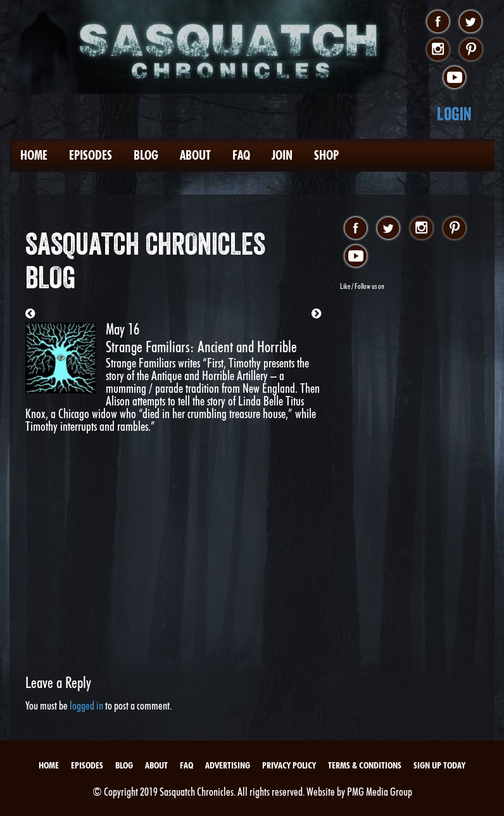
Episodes (91, 155)
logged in (86, 705)
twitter (471, 22)
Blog (146, 155)
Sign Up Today (439, 765)
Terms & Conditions (365, 765)
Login (454, 114)
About (195, 155)
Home (34, 155)
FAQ (241, 155)
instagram (438, 50)
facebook (438, 22)
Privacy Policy (289, 765)
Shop (326, 155)
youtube (454, 78)
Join (282, 155)
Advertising (228, 765)
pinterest (471, 50)
